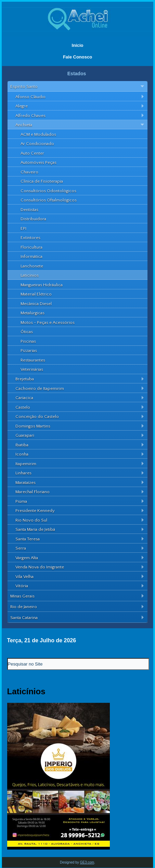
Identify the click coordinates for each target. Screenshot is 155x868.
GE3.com (87, 862)
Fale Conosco (77, 57)
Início (78, 45)
